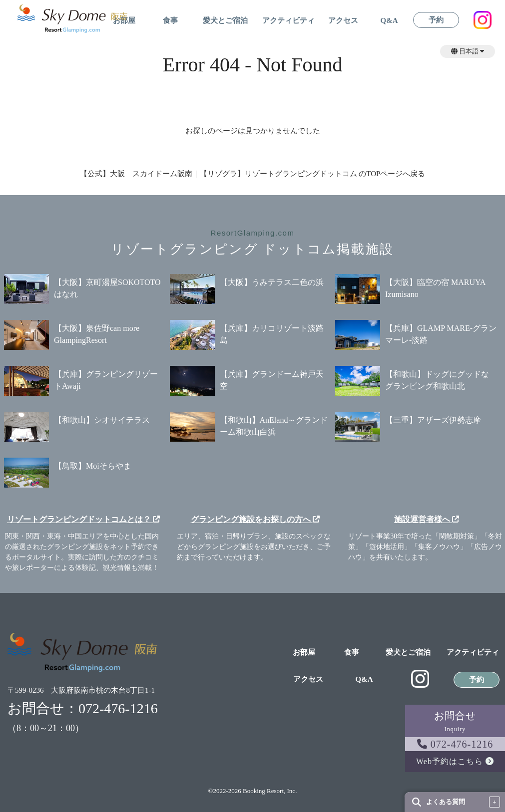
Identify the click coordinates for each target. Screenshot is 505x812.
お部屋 (304, 653)
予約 (436, 20)
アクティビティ (288, 21)
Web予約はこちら (455, 761)
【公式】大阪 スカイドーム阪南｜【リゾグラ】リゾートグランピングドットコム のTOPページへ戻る (253, 174)
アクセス (343, 21)
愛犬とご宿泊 (225, 21)
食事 (170, 21)
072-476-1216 (455, 744)
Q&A (389, 21)
